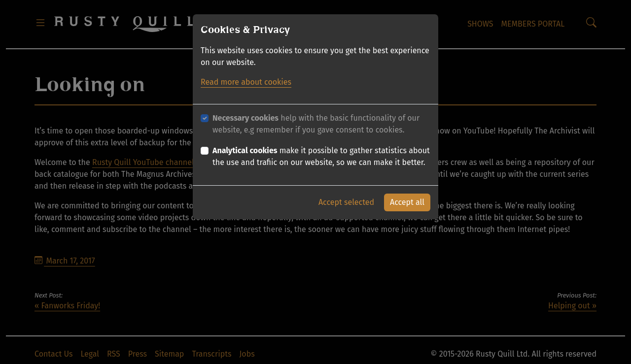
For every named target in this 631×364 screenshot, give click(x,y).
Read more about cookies (246, 82)
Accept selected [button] (346, 202)
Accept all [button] (407, 202)
